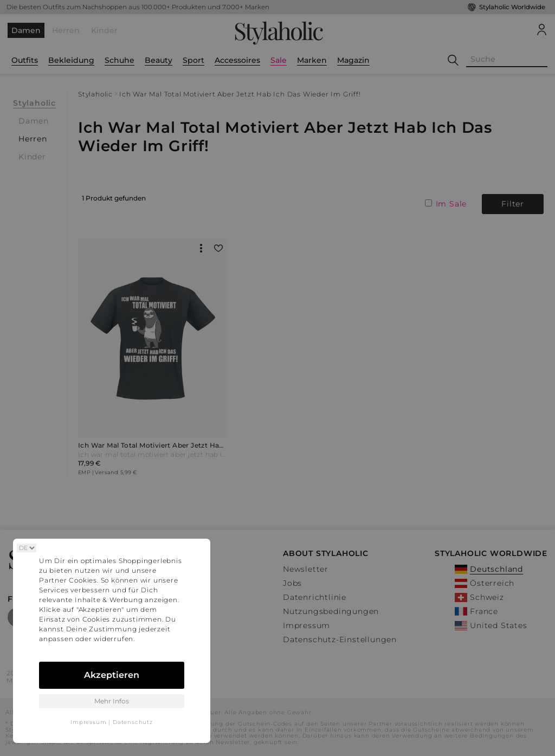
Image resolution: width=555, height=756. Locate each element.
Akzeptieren (112, 675)
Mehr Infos (112, 701)
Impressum (88, 722)
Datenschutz (133, 722)
